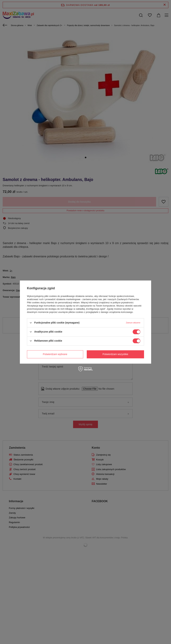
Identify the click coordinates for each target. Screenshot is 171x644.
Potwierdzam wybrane (55, 354)
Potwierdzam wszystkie (115, 354)
